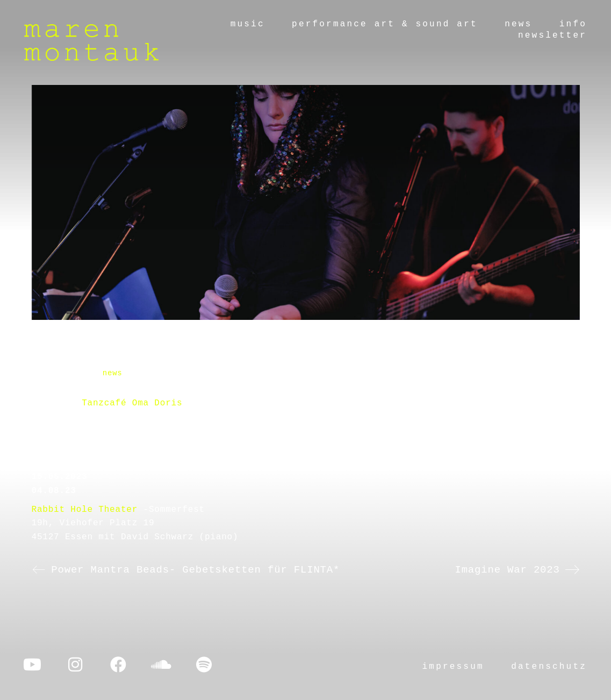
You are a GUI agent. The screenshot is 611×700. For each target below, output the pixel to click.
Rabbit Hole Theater (85, 510)
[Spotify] (204, 665)
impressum (453, 667)
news (113, 373)
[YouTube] (32, 665)
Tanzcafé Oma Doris (132, 403)
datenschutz (549, 667)
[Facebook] (118, 665)
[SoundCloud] (161, 665)
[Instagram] (75, 665)
